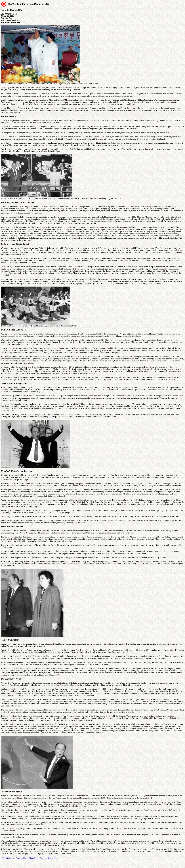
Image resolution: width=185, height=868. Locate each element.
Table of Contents (8, 858)
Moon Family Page (36, 858)
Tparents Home (22, 858)
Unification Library (52, 858)
